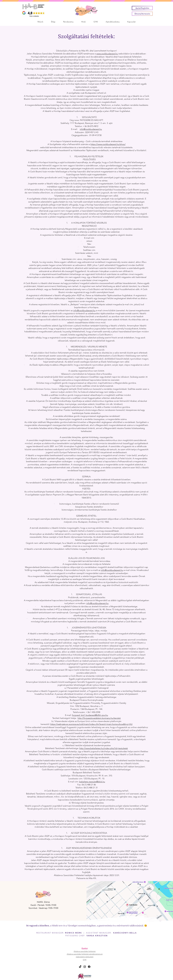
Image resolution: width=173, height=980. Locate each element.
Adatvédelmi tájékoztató (85, 957)
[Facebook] (89, 967)
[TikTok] (80, 967)
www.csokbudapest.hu (107, 54)
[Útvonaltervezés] (142, 14)
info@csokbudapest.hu (91, 129)
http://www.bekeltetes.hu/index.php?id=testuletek (104, 748)
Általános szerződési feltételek (85, 951)
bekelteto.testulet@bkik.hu (92, 782)
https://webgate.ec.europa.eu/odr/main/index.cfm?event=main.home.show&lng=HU (91, 724)
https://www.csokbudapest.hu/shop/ (108, 144)
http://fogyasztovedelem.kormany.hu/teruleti (99, 718)
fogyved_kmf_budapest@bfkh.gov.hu (90, 715)
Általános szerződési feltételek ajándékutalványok (85, 954)
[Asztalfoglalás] (142, 8)
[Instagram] (85, 967)
